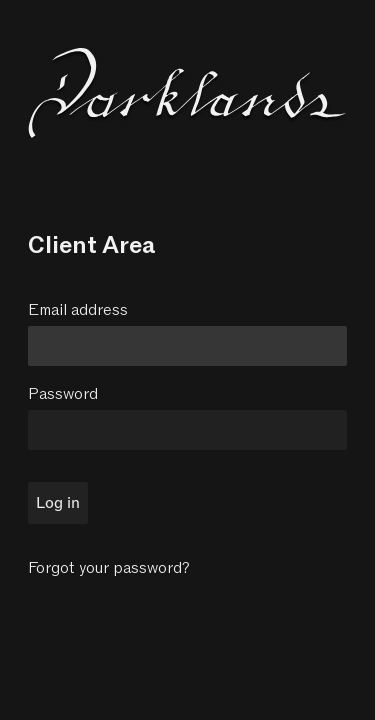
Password (63, 394)
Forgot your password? (109, 568)
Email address (78, 310)
